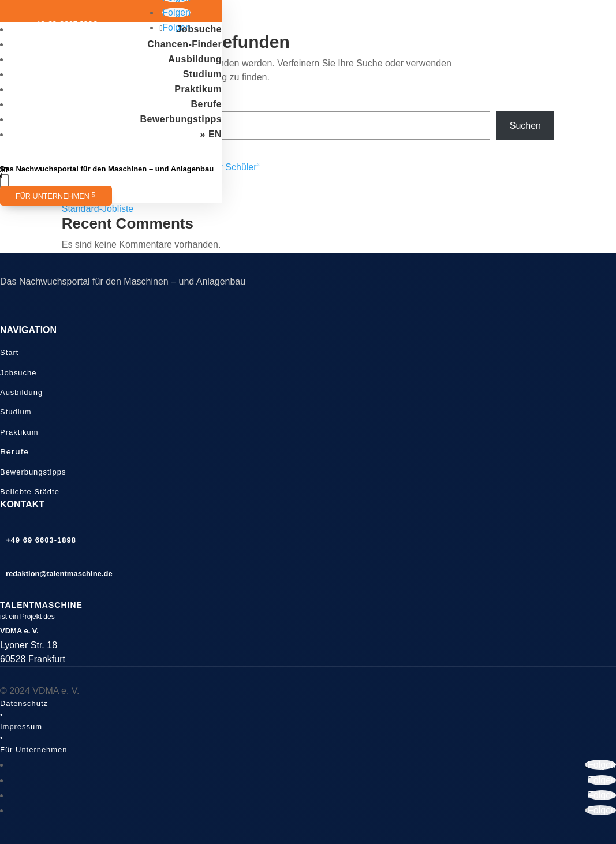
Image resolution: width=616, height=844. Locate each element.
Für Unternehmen (53, 196)
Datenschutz (24, 703)
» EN (211, 134)
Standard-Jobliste (98, 209)
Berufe (206, 104)
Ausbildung (195, 59)
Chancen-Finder (184, 44)
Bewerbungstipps (181, 119)
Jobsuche (199, 29)
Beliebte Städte (30, 492)
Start (9, 352)
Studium (203, 74)
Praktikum (198, 89)
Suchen (525, 126)
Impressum (21, 727)
